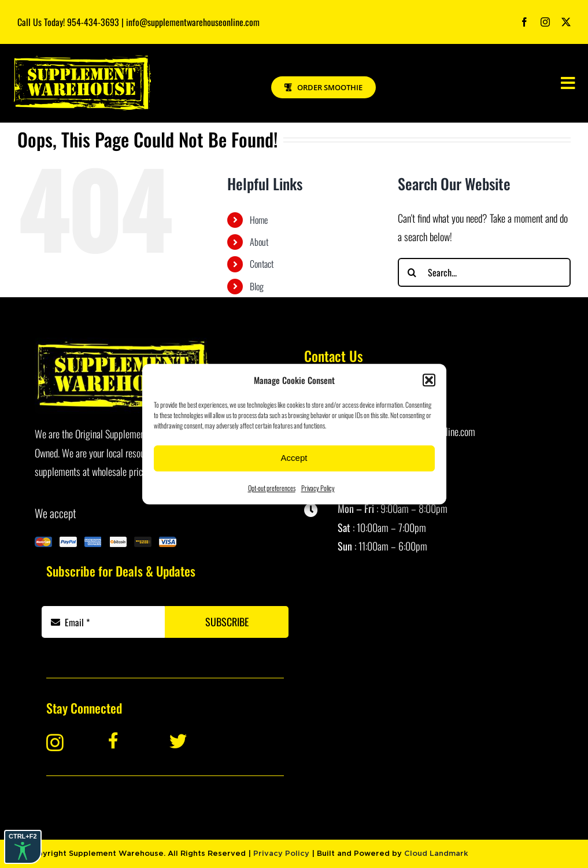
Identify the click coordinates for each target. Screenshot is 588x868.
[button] (429, 380)
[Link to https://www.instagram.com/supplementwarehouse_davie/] (67, 743)
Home (259, 220)
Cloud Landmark (436, 854)
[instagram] (545, 22)
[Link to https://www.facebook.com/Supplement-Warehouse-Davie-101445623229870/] (130, 741)
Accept (294, 458)
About (259, 242)
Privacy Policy (318, 488)
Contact (262, 264)
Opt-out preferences (272, 488)
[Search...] (484, 272)
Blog (257, 286)
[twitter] (566, 22)
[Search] (412, 272)
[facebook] (524, 22)
